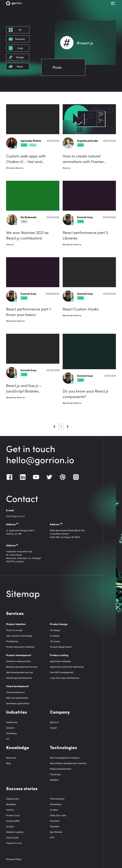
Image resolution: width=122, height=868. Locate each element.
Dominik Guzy (85, 217)
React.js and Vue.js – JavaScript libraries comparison (24, 388)
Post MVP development (62, 672)
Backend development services (22, 667)
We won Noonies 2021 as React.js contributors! (27, 235)
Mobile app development (19, 678)
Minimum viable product (19, 661)
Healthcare (12, 722)
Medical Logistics (15, 832)
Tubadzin (55, 826)
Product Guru (13, 815)
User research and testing (19, 636)
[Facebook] (9, 477)
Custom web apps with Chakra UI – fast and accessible (26, 159)
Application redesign (60, 661)
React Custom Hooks (81, 309)
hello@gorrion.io (40, 459)
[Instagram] (76, 477)
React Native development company (68, 763)
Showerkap (56, 804)
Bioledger (11, 804)
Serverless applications (18, 703)
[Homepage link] (14, 3)
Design (33, 145)
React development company (65, 758)
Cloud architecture (15, 692)
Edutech (10, 728)
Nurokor (10, 826)
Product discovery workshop (20, 647)
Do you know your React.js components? (85, 394)
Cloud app (55, 774)
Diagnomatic (13, 799)
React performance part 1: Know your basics (29, 312)
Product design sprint (61, 647)
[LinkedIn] (23, 477)
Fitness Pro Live (14, 843)
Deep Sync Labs (58, 815)
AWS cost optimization (17, 698)
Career (53, 728)
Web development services (20, 672)
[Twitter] (49, 477)
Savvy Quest (12, 837)
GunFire (10, 810)
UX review (55, 641)
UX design (55, 630)
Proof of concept (14, 630)
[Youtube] (36, 477)
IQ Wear (54, 810)
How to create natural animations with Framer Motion (83, 159)
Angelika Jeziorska (87, 141)
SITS (52, 837)
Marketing (11, 733)
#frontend (11, 168)
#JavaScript (68, 244)
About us (54, 722)
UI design (55, 636)
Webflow (54, 780)
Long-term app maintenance (65, 678)
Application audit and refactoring (67, 667)
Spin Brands (56, 832)
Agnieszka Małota (31, 141)
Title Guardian (57, 799)
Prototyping (12, 641)
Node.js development (61, 769)
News (24, 221)
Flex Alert (55, 821)
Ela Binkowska (28, 217)
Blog (8, 763)
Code (24, 145)
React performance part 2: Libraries (86, 235)
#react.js (19, 168)
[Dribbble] (63, 477)
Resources (11, 758)
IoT (8, 739)
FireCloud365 (13, 821)
